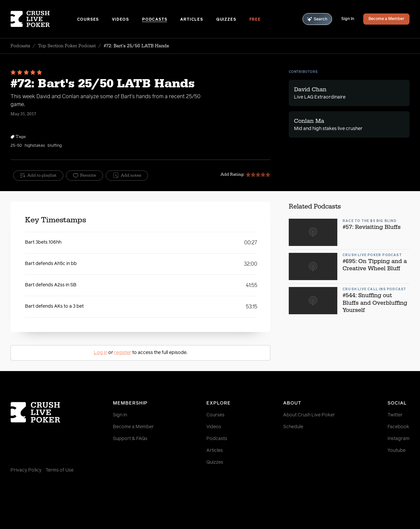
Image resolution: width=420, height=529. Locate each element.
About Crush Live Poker (309, 415)
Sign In (348, 19)
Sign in (120, 415)
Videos (120, 20)
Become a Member (386, 19)
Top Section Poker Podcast (67, 46)
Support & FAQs (130, 439)
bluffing (55, 146)
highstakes (35, 146)
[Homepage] (44, 19)
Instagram (399, 439)
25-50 (16, 146)
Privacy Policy (26, 470)
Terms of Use (60, 470)
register (123, 353)
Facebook (398, 427)
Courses (88, 20)
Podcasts (155, 20)
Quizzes (226, 20)
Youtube (397, 451)
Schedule (293, 427)
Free (255, 20)
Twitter (395, 415)
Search (317, 19)
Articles (191, 20)
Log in (101, 353)
